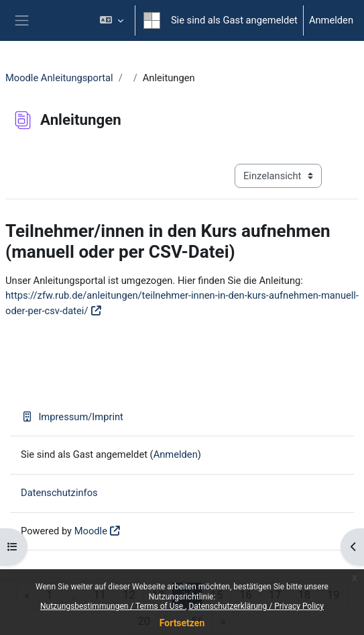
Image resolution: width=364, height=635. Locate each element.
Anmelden (331, 20)
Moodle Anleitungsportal (59, 78)
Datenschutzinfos (59, 493)
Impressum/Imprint (72, 417)
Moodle (91, 531)
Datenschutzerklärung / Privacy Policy (256, 606)
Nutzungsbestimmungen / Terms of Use (113, 606)
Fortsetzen (182, 623)
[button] (112, 20)
